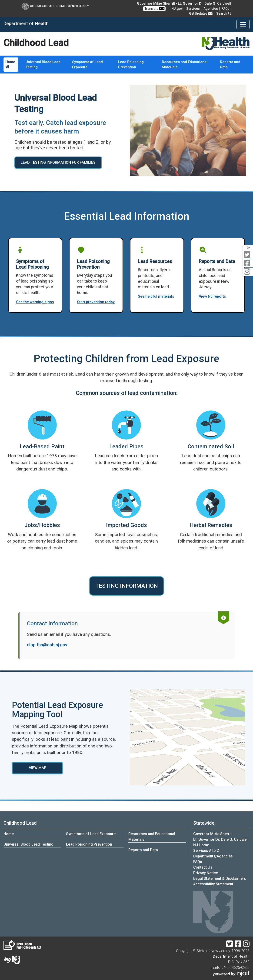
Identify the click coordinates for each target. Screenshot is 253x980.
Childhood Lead (20, 823)
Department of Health (231, 956)
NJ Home (201, 845)
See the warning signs (35, 302)
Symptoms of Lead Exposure (87, 65)
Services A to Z (206, 851)
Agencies (211, 9)
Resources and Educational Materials (185, 65)
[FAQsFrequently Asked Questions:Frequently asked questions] (226, 9)
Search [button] (224, 13)
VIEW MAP (38, 768)
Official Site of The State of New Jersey (55, 6)
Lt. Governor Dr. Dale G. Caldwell (221, 839)
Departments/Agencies (213, 856)
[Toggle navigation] (243, 24)
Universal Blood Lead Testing (43, 65)
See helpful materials (156, 296)
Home (10, 64)
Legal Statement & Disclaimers (220, 878)
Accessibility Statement (213, 884)
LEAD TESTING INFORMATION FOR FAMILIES (58, 162)
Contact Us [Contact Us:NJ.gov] (203, 867)
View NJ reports (212, 296)
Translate (154, 8)
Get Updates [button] (201, 13)
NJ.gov (177, 9)
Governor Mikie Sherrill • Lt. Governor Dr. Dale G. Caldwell (184, 3)
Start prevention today (96, 302)
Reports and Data (230, 65)
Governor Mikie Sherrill (213, 834)
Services (193, 9)
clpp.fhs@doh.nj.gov (47, 645)
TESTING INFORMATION (127, 586)
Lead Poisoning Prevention (131, 65)
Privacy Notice (206, 873)
